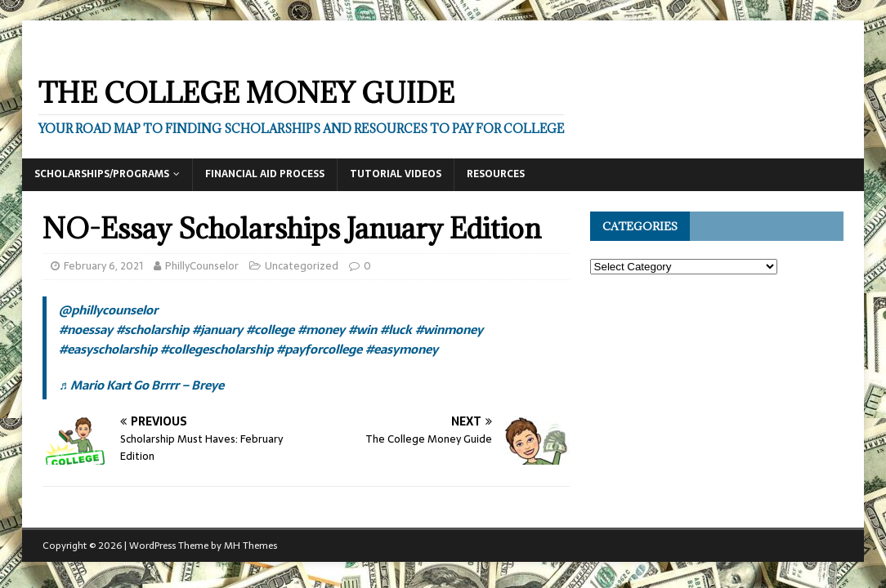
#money (321, 330)
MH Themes (251, 546)
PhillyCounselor (202, 266)
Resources (496, 174)
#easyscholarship (108, 349)
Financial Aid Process (265, 174)
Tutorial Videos (396, 174)
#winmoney (449, 330)
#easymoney (402, 349)
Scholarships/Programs (102, 174)
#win (362, 330)
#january (217, 330)
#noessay (86, 330)
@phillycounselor (108, 310)
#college (270, 330)
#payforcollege (319, 349)
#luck (396, 330)
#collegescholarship (217, 349)
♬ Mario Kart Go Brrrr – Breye (141, 385)
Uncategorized (302, 266)
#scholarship (152, 330)
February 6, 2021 (103, 266)
